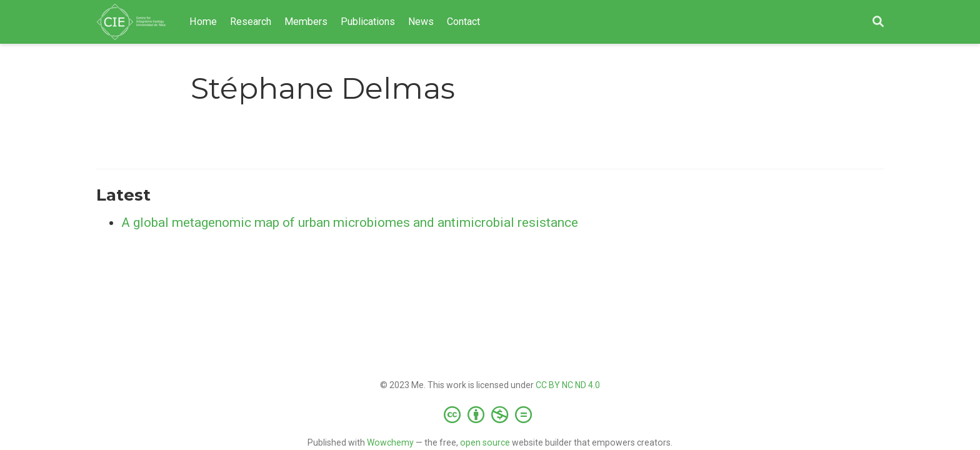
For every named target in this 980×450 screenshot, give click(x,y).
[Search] (878, 22)
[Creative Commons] (490, 414)
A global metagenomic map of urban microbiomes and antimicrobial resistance (350, 222)
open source (485, 442)
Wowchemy (390, 442)
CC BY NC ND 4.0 (568, 385)
